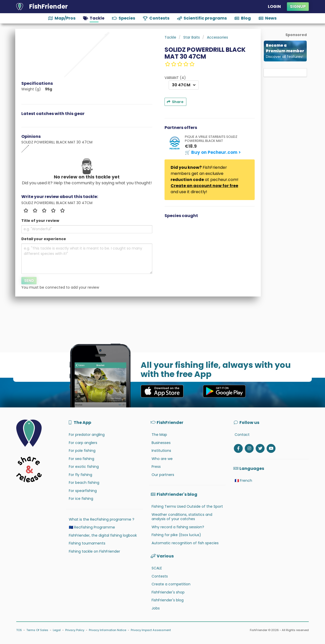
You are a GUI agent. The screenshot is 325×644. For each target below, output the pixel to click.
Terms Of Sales (37, 630)
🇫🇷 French (243, 481)
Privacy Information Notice (108, 630)
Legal (57, 630)
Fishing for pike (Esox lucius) (176, 535)
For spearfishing (83, 491)
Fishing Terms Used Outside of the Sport (187, 506)
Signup (298, 6)
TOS (19, 630)
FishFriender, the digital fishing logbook (103, 535)
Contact (242, 435)
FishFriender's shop (168, 592)
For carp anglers (83, 443)
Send (29, 280)
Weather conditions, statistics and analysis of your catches (182, 517)
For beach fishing (84, 483)
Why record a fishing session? (178, 527)
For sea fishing (82, 459)
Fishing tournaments (87, 543)
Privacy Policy (75, 630)
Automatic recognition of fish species (185, 543)
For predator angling (87, 435)
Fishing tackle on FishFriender (94, 551)
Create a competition (171, 584)
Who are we (162, 459)
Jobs (156, 608)
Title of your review (40, 221)
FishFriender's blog (168, 600)
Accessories (217, 37)
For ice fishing (81, 499)
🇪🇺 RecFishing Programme (92, 527)
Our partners (163, 475)
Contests (160, 576)
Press (156, 467)
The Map (159, 435)
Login (274, 6)
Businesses (161, 443)
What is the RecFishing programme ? (102, 519)
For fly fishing (80, 475)
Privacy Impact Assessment (151, 630)
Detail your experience (44, 239)
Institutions (161, 451)
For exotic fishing (84, 467)
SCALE (157, 568)
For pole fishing (82, 451)
